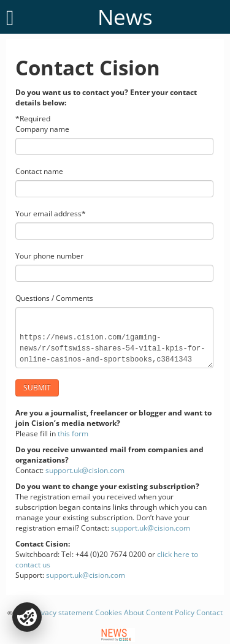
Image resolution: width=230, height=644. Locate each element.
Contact (209, 612)
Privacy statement (63, 612)
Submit (37, 388)
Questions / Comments (54, 298)
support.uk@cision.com (85, 470)
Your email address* (51, 214)
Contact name (39, 171)
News (125, 17)
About (134, 612)
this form (73, 434)
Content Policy (170, 612)
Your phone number (49, 256)
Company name (42, 129)
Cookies (109, 612)
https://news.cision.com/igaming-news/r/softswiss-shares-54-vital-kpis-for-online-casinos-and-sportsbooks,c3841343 (114, 338)
